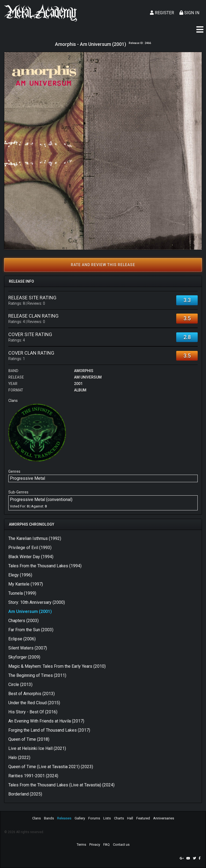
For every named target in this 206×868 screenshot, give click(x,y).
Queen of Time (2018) (29, 739)
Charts (119, 818)
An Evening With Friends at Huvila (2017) (46, 721)
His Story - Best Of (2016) (33, 712)
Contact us (121, 845)
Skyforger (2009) (24, 657)
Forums (94, 818)
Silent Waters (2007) (28, 648)
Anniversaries (164, 818)
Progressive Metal (27, 478)
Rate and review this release (103, 265)
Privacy (95, 845)
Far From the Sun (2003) (31, 630)
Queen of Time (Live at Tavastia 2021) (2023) (51, 767)
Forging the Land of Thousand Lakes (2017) (49, 730)
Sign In (189, 13)
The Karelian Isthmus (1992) (35, 538)
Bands (49, 818)
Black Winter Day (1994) (31, 557)
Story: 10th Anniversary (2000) (37, 602)
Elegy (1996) (20, 575)
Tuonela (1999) (22, 593)
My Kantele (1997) (26, 584)
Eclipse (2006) (22, 639)
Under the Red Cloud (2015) (34, 703)
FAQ (106, 845)
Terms (81, 845)
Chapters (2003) (23, 621)
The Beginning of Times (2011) (37, 675)
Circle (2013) (20, 684)
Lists (107, 818)
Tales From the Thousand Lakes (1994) (45, 566)
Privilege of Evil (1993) (30, 548)
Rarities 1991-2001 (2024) (33, 776)
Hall (130, 818)
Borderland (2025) (25, 794)
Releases (64, 818)
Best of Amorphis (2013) (32, 694)
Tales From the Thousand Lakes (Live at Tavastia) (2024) (61, 785)
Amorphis (84, 371)
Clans (36, 818)
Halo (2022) (19, 758)
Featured (143, 818)
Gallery (80, 818)
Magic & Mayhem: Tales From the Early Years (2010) (57, 666)
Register (162, 13)
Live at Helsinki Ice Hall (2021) (37, 748)
